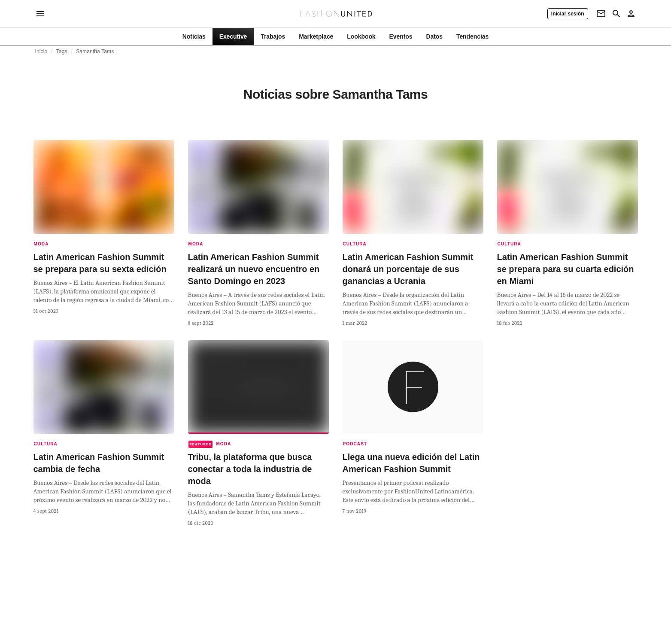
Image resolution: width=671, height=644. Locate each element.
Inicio (41, 51)
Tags (62, 51)
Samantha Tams (95, 51)
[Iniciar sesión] (568, 14)
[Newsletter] (601, 14)
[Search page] (616, 14)
